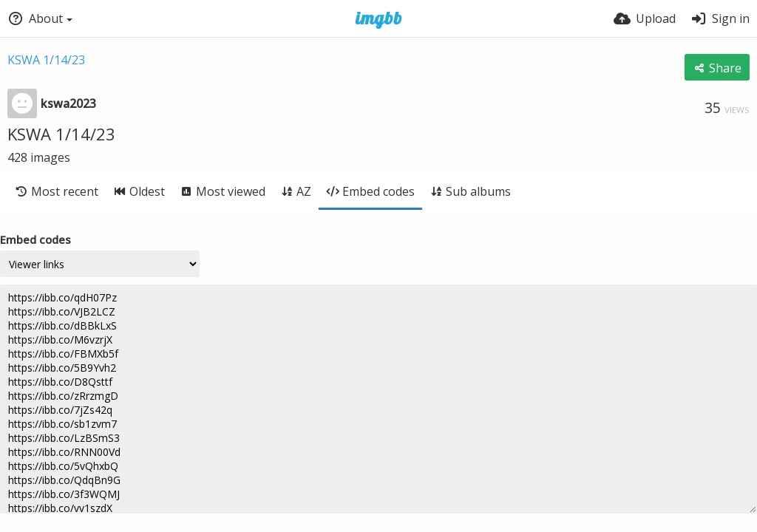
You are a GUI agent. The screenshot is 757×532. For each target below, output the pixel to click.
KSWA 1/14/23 (46, 60)
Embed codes (35, 239)
